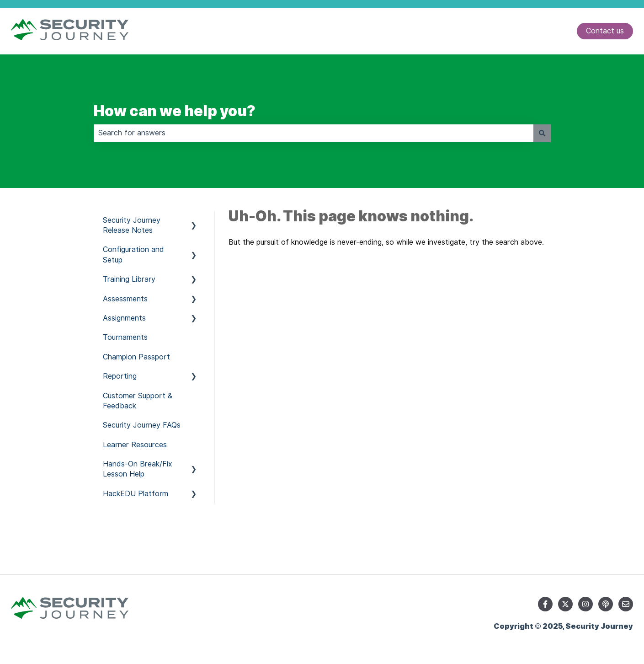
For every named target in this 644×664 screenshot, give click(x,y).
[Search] (542, 133)
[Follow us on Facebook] (545, 604)
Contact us (605, 31)
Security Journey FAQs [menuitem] (142, 425)
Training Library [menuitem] (129, 279)
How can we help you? (175, 111)
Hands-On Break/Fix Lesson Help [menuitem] (138, 469)
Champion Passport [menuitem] (136, 357)
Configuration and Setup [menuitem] (133, 254)
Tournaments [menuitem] (125, 337)
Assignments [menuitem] (124, 318)
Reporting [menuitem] (120, 376)
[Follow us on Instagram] (585, 604)
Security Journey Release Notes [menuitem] (132, 225)
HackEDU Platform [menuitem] (136, 494)
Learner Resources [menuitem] (135, 445)
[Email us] (626, 604)
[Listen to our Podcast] (606, 604)
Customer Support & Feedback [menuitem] (138, 401)
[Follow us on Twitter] (565, 604)
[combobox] (314, 133)
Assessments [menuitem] (125, 299)
